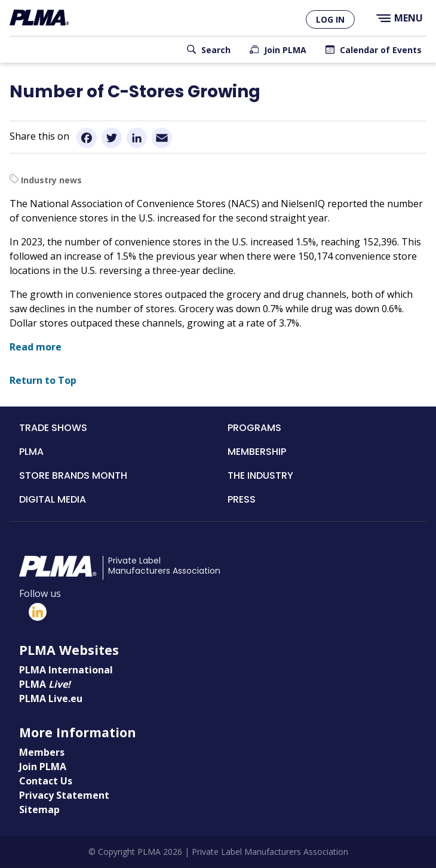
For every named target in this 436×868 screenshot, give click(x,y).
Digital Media (53, 499)
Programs (254, 428)
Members (42, 752)
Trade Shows (53, 428)
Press (242, 499)
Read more (36, 347)
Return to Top (43, 380)
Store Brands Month (73, 475)
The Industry (260, 475)
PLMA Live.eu (51, 698)
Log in (330, 19)
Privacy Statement (64, 795)
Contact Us (46, 781)
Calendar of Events (381, 50)
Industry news (51, 180)
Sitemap (39, 809)
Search (216, 50)
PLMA (31, 452)
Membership (257, 452)
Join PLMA (285, 50)
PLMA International (66, 670)
